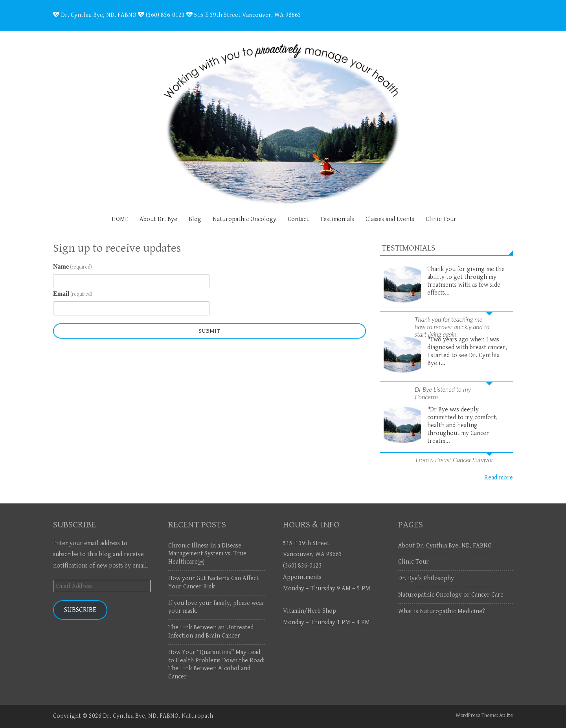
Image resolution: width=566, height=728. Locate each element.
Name (73, 267)
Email (73, 294)
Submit (209, 331)
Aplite (506, 715)
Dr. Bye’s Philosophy (426, 578)
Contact (298, 219)
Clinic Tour (441, 219)
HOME (120, 219)
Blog (195, 219)
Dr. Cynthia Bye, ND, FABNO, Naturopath (158, 716)
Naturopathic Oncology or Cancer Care (451, 595)
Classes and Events (390, 219)
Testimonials (337, 219)
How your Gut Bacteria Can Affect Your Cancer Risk (213, 582)
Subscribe (80, 610)
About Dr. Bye (158, 219)
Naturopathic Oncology (244, 219)
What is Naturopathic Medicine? (442, 611)
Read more (499, 478)
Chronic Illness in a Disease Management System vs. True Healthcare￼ (207, 554)
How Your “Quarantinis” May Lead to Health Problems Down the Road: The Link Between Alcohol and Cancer (216, 664)
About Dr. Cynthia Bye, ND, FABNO (445, 546)
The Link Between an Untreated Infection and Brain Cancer (211, 632)
